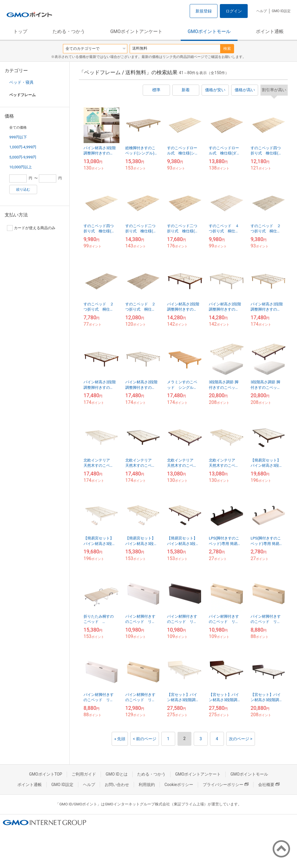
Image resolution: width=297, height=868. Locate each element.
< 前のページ (145, 739)
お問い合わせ (117, 785)
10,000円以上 (21, 167)
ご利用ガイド (84, 774)
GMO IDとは (117, 774)
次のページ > (241, 739)
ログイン (234, 11)
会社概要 (269, 785)
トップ (20, 31)
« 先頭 (120, 739)
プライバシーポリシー (226, 785)
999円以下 (18, 137)
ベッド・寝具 (21, 82)
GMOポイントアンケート (136, 31)
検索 (227, 49)
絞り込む (23, 189)
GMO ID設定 (281, 11)
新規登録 (204, 11)
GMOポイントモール (209, 31)
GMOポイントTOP (46, 774)
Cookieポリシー (179, 785)
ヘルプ (262, 11)
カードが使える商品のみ (31, 228)
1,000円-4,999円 (23, 147)
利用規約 (147, 785)
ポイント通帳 (270, 31)
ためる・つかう (69, 31)
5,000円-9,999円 (23, 157)
